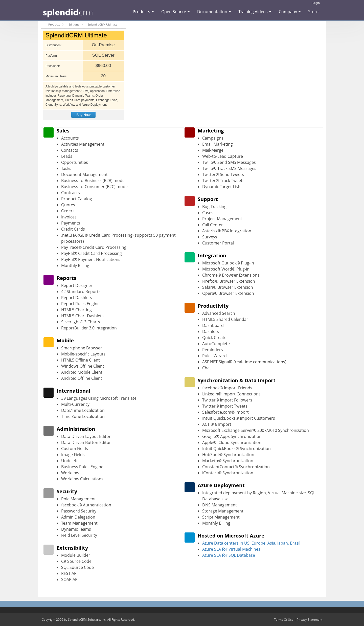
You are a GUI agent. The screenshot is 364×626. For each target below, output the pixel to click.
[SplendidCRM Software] (68, 12)
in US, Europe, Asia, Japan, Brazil (269, 543)
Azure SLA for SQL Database (229, 555)
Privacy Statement (310, 620)
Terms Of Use (284, 620)
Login (316, 3)
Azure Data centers (220, 543)
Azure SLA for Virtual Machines (231, 549)
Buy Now (83, 115)
